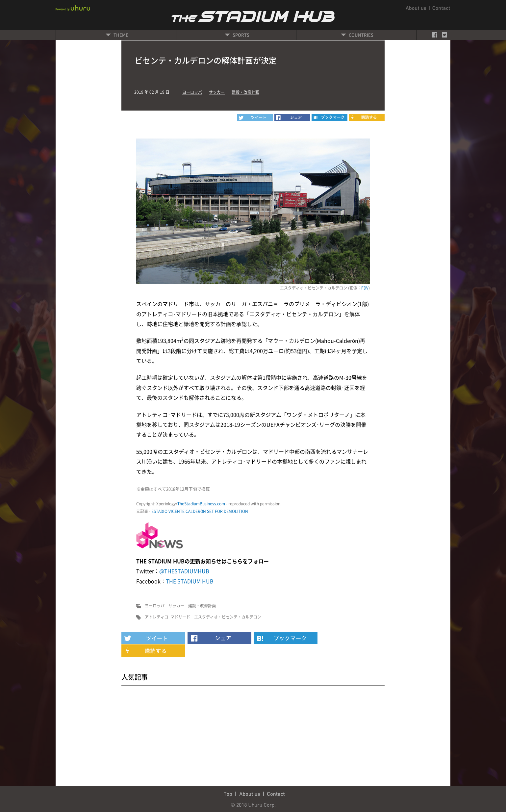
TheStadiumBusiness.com (201, 504)
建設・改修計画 (245, 92)
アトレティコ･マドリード (167, 617)
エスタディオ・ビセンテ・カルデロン (228, 617)
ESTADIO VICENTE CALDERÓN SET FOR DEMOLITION (200, 511)
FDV (365, 288)
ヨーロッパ (192, 92)
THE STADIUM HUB (190, 581)
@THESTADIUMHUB (184, 571)
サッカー (217, 92)
